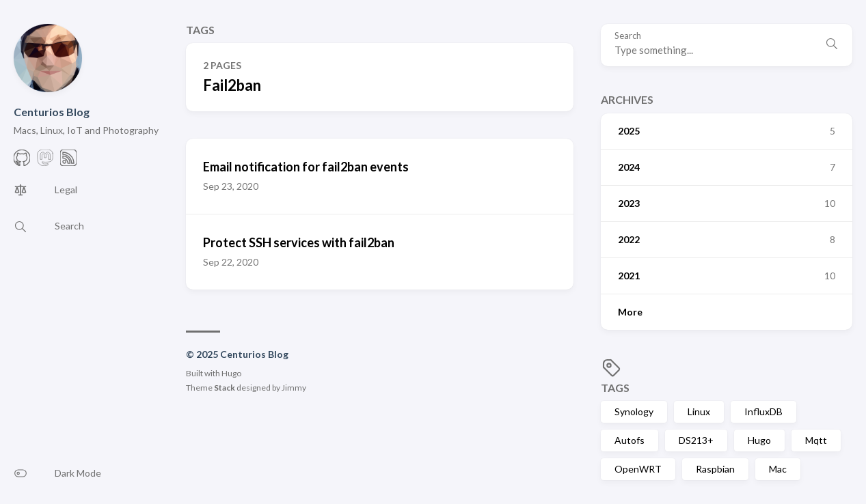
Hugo (759, 440)
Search (628, 36)
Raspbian (715, 469)
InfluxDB (763, 411)
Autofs (630, 440)
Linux (699, 411)
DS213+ (696, 440)
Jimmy (294, 388)
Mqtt (816, 440)
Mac (778, 469)
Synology (634, 411)
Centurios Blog (52, 112)
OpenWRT (638, 469)
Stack (225, 388)
